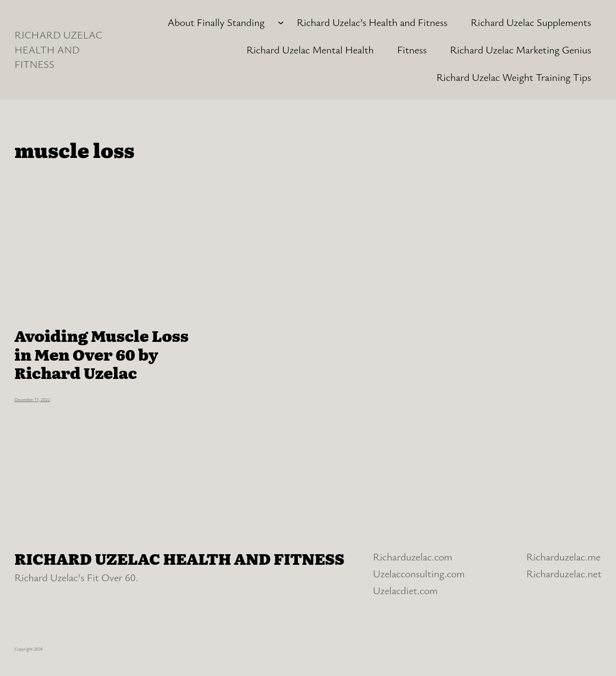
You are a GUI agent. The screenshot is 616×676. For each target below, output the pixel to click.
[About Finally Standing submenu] (281, 22)
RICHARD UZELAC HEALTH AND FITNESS (58, 49)
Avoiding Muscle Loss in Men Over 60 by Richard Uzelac (102, 354)
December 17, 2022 (32, 399)
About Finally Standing (216, 22)
